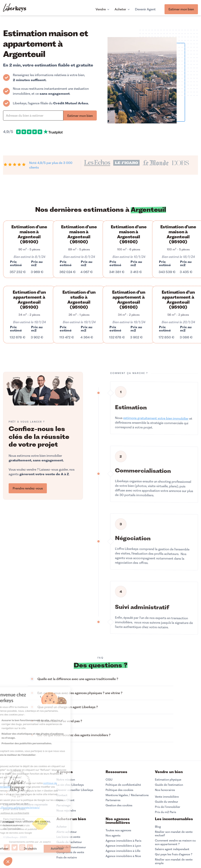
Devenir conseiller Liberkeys (75, 790)
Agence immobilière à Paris (123, 841)
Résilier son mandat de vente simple (174, 861)
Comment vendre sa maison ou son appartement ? (175, 842)
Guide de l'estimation (169, 785)
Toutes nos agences (118, 830)
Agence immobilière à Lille (123, 851)
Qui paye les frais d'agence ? (174, 854)
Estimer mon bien (181, 9)
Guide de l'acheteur (69, 842)
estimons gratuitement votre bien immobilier (156, 430)
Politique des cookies (119, 790)
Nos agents (113, 836)
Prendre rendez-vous (28, 488)
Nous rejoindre (66, 811)
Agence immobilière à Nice (123, 856)
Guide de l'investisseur (71, 847)
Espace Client (65, 800)
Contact (62, 795)
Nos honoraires (165, 790)
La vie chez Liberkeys (70, 785)
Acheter (62, 827)
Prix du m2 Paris (165, 812)
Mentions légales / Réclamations (127, 795)
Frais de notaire (67, 857)
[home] (15, 8)
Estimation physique (168, 780)
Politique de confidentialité (123, 785)
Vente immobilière (167, 797)
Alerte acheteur (67, 832)
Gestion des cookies (119, 805)
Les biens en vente (68, 837)
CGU (109, 780)
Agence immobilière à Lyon (123, 846)
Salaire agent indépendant (172, 849)
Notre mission (66, 780)
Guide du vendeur (167, 802)
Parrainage (63, 805)
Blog (158, 827)
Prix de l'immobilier (168, 807)
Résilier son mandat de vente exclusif (174, 834)
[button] (100, 679)
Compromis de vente (70, 852)
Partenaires (113, 800)
